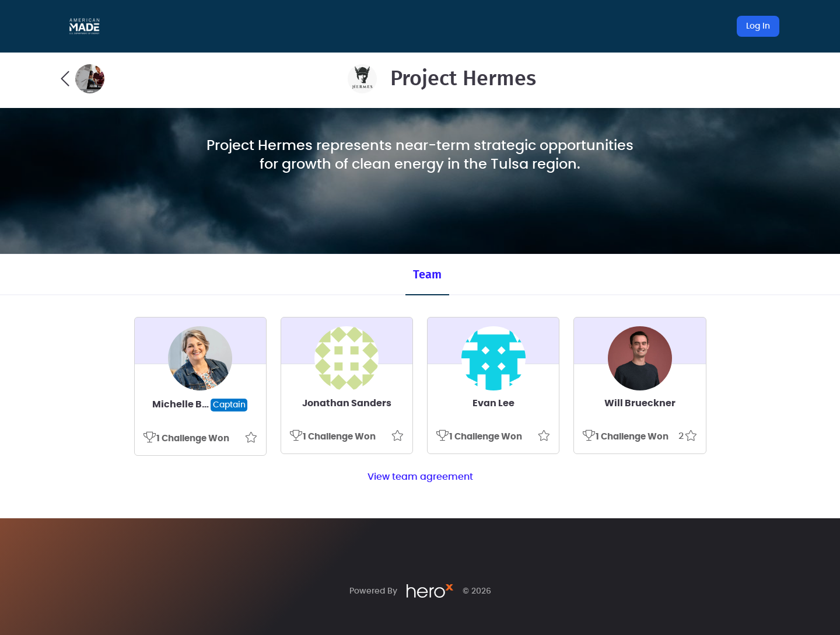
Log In (758, 26)
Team (427, 275)
